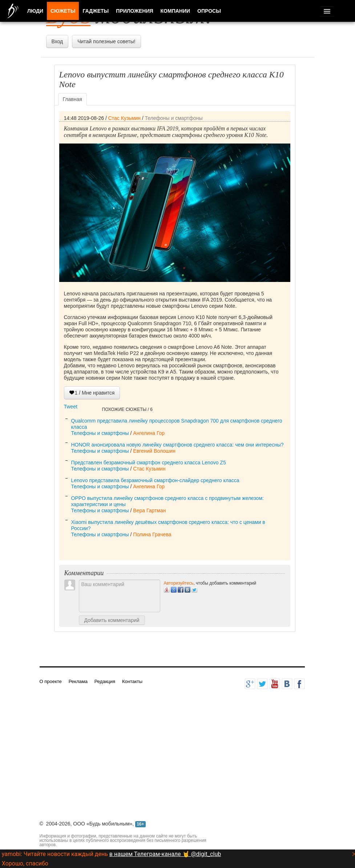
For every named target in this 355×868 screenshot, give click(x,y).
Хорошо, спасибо (25, 863)
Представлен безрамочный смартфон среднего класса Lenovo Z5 (149, 463)
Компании (176, 11)
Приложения (134, 11)
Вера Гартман (149, 510)
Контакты (132, 681)
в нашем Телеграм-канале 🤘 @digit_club (165, 854)
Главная (72, 99)
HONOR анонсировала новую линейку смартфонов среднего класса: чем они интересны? (177, 445)
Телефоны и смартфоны (174, 118)
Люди (35, 11)
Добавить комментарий (112, 620)
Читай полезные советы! (106, 41)
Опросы (209, 11)
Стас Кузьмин (124, 118)
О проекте (51, 681)
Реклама (78, 681)
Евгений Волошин (154, 451)
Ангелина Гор (149, 433)
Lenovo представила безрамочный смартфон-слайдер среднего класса (155, 480)
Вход (57, 41)
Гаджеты (96, 11)
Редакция (105, 681)
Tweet (71, 407)
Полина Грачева (152, 534)
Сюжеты (63, 11)
